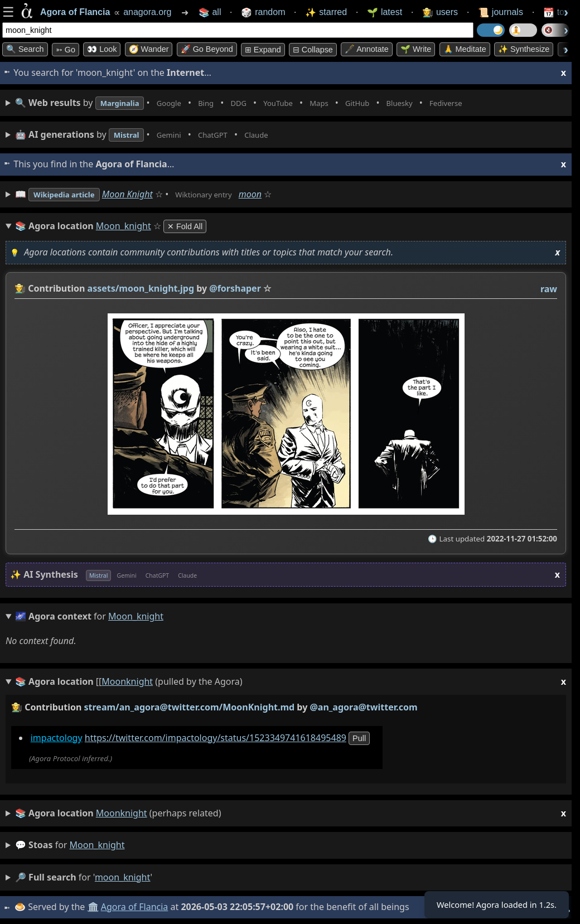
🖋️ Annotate (367, 49)
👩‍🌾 (20, 288)
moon (277, 194)
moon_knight (97, 845)
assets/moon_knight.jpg (141, 288)
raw (549, 289)
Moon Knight (141, 194)
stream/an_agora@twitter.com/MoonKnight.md (190, 707)
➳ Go (66, 50)
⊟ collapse (313, 50)
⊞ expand (263, 50)
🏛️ (94, 907)
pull (359, 738)
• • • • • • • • (267, 103)
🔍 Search (25, 49)
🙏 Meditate (465, 49)
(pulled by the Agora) (291, 682)
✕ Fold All (185, 226)
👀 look (102, 49)
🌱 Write (416, 49)
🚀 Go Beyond (207, 49)
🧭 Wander (149, 49)
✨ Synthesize (524, 49)
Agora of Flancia (136, 907)
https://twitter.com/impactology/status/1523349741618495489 (216, 738)
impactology (57, 738)
